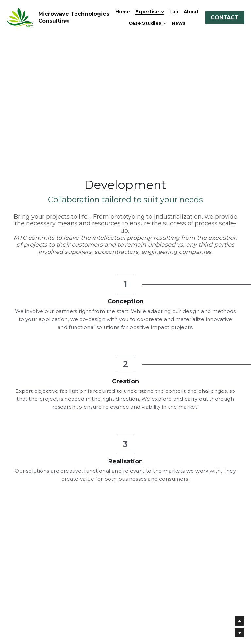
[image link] (20, 17)
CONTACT (225, 17)
